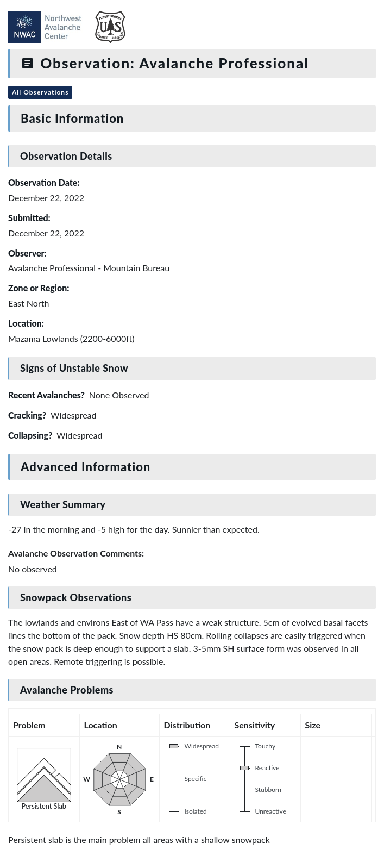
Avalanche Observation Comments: (76, 553)
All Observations (40, 92)
